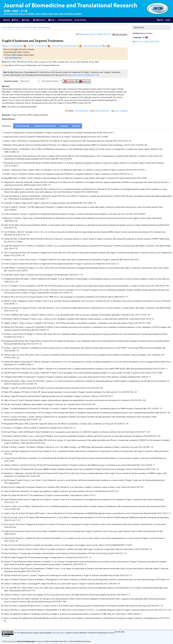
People (26, 20)
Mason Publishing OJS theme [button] (80, 641)
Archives (11, 27)
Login (168, 20)
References (7, 126)
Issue (52, 20)
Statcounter (6, 636)
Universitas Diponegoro (26, 641)
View (77, 111)
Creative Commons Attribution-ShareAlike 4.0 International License (90, 633)
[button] (3, 65)
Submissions (39, 20)
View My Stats (120, 632)
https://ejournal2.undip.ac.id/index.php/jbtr (36, 633)
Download (84, 111)
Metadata (76, 126)
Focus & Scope (80, 20)
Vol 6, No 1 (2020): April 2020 (26, 27)
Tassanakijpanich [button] (44, 27)
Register (160, 20)
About (15, 20)
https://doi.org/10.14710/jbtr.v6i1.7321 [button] (84, 75)
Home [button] (4, 27)
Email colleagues (121, 111)
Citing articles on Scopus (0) (45, 126)
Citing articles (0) (22, 126)
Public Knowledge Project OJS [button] (56, 641)
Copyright (64, 126)
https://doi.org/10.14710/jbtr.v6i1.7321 (96, 34)
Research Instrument (100, 111)
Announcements (65, 20)
